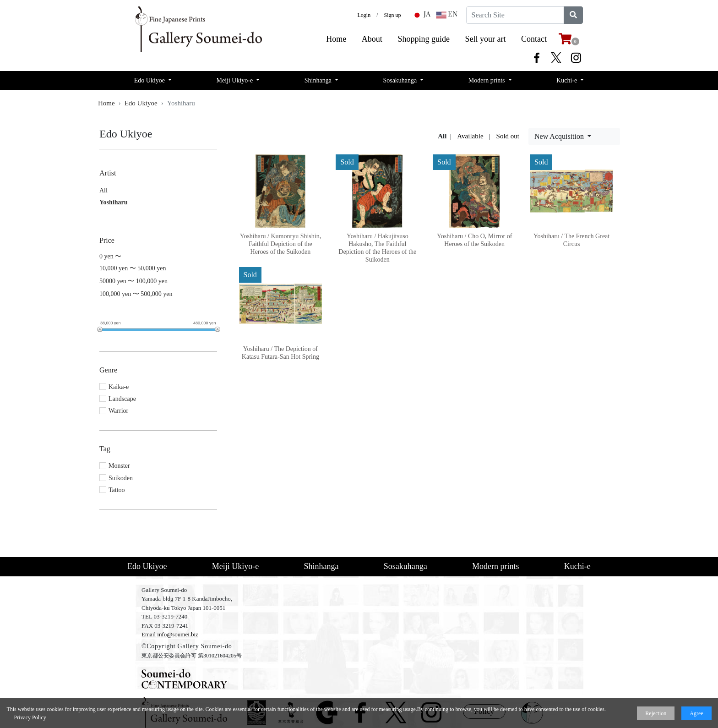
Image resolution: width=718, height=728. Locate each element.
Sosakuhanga (400, 80)
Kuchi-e (568, 80)
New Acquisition (560, 136)
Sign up (393, 15)
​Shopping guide (424, 39)
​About (372, 39)
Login (364, 15)
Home (106, 103)
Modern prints (487, 80)
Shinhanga (319, 80)
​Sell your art (486, 39)
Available (470, 136)
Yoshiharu (113, 202)
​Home (336, 39)
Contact (534, 39)
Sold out (508, 136)
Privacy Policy (30, 717)
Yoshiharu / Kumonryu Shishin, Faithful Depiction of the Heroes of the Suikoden (281, 244)
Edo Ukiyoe (150, 80)
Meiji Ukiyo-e (236, 80)
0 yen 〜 (110, 256)
